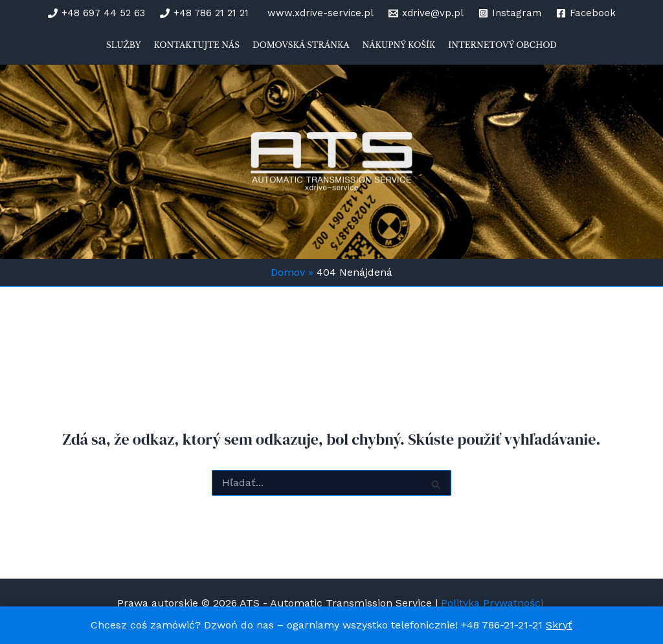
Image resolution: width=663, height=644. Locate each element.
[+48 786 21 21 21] (204, 13)
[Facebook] (586, 13)
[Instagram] (510, 13)
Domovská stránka (301, 45)
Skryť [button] (559, 625)
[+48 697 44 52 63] (96, 13)
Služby (123, 45)
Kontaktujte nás (196, 45)
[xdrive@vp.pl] (426, 13)
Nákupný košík (399, 45)
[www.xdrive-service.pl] (319, 13)
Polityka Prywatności (494, 603)
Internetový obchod (502, 45)
